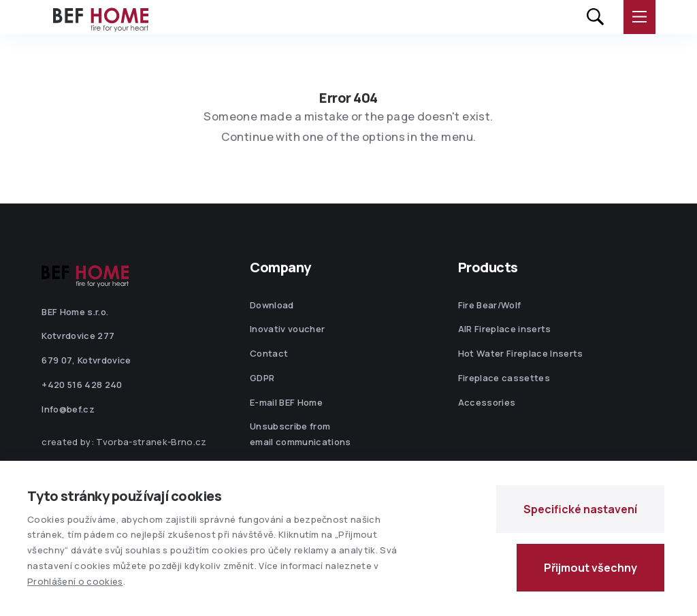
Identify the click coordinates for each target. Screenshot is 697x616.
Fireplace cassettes (504, 378)
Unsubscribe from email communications (301, 434)
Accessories (487, 402)
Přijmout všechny (590, 568)
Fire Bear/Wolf (490, 305)
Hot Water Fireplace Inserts (521, 353)
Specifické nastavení (580, 509)
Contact (269, 353)
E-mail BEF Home (286, 402)
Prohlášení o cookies (75, 581)
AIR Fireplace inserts (505, 329)
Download (272, 305)
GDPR (262, 378)
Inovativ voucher (287, 329)
